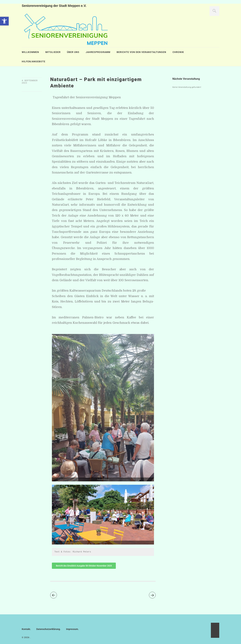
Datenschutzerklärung (48, 629)
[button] (4, 21)
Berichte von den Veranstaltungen (141, 52)
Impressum (72, 629)
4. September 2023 (30, 82)
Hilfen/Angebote (34, 61)
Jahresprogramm (98, 52)
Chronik (178, 52)
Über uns (73, 52)
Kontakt (26, 629)
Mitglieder (53, 52)
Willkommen (30, 52)
